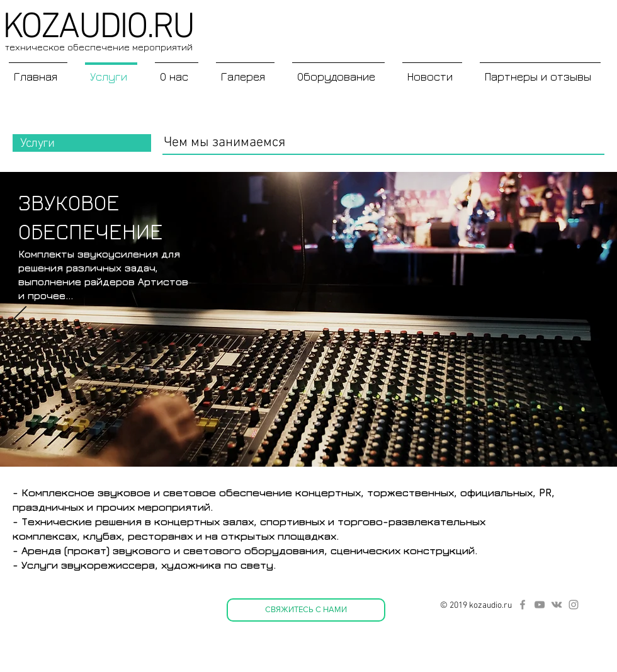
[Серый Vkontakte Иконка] (557, 605)
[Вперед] (597, 319)
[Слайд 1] (292, 451)
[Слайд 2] (327, 450)
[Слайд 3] (310, 450)
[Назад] (20, 319)
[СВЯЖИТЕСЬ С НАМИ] (306, 610)
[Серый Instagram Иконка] (574, 605)
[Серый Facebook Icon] (523, 605)
